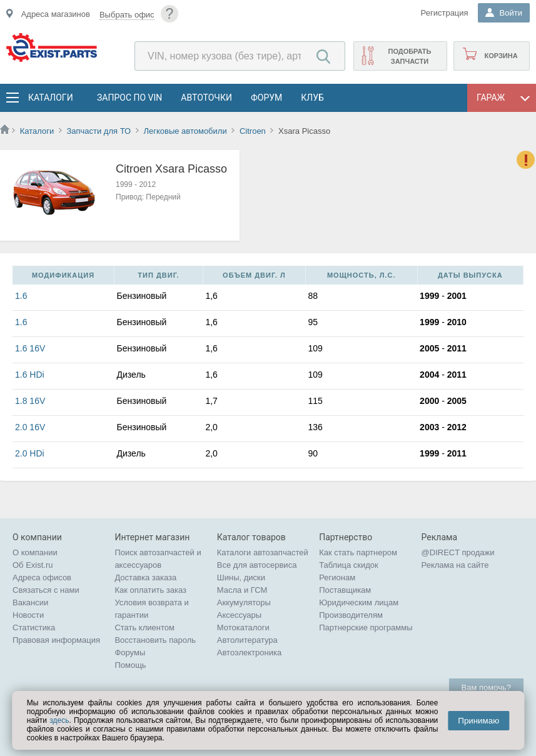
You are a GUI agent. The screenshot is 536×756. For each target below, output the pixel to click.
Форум (266, 98)
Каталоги (50, 98)
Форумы (130, 653)
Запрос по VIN (129, 98)
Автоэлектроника (249, 653)
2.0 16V (30, 427)
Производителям (351, 615)
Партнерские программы (366, 627)
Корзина (501, 56)
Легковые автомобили (185, 131)
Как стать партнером (358, 552)
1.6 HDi (30, 375)
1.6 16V (30, 348)
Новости (28, 615)
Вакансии (30, 602)
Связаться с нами (46, 590)
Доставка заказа (145, 577)
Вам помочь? (486, 688)
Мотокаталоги (243, 627)
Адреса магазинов (56, 14)
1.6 (21, 296)
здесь (59, 720)
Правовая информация (56, 640)
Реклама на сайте (455, 565)
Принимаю (478, 721)
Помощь (130, 665)
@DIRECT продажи (458, 552)
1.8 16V (30, 401)
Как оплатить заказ (150, 590)
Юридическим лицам (359, 602)
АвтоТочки (206, 98)
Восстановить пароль (155, 640)
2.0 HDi (30, 453)
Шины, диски (241, 577)
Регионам (337, 577)
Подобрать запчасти (409, 56)
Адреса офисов (42, 577)
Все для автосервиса (257, 565)
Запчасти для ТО (99, 131)
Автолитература (247, 640)
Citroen (253, 131)
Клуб (312, 98)
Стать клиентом (144, 627)
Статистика (34, 627)
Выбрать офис (127, 15)
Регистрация (445, 13)
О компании (35, 552)
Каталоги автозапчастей (263, 552)
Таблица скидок (349, 565)
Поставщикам (345, 590)
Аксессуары (239, 615)
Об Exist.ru (33, 565)
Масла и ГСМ (242, 590)
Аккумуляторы (244, 602)
